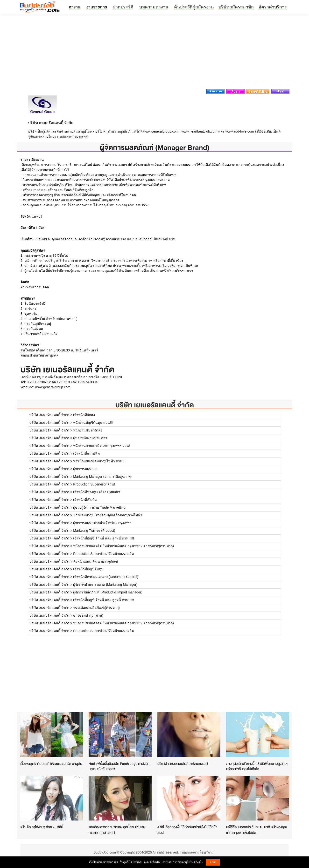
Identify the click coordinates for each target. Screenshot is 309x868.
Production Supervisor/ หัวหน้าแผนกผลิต (103, 554)
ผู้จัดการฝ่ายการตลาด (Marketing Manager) (105, 585)
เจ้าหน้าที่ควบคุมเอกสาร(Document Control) (106, 577)
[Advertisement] (154, 53)
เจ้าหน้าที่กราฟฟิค (86, 453)
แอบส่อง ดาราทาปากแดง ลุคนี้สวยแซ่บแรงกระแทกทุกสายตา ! (117, 830)
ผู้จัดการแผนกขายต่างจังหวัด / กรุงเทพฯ (102, 523)
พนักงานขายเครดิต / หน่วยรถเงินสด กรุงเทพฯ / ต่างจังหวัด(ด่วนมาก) (123, 546)
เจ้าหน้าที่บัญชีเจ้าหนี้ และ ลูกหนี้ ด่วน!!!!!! (104, 538)
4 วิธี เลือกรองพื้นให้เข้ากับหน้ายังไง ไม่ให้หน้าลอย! (187, 830)
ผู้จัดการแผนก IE (85, 469)
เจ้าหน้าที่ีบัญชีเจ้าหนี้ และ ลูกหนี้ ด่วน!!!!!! (104, 600)
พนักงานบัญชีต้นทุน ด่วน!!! (93, 423)
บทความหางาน (154, 7)
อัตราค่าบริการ (273, 7)
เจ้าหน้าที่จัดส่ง (84, 415)
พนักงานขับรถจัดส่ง (88, 430)
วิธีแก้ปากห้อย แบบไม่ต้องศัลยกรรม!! (183, 764)
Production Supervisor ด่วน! (94, 484)
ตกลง (213, 862)
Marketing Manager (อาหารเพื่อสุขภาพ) (102, 477)
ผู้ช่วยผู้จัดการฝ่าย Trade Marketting (99, 507)
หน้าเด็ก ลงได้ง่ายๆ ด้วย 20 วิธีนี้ (42, 827)
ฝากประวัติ (123, 7)
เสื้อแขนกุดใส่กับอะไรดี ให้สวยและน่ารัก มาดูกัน (51, 764)
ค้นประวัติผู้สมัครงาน (194, 7)
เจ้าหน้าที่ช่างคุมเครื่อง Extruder (97, 492)
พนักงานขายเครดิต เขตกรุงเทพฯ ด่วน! (102, 446)
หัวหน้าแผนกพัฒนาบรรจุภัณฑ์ (96, 561)
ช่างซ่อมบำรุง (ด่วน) (88, 615)
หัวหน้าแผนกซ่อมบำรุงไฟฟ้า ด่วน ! (99, 461)
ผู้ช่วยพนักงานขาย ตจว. (91, 438)
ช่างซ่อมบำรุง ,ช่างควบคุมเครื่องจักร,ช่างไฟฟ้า (108, 515)
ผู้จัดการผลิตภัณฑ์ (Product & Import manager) (108, 592)
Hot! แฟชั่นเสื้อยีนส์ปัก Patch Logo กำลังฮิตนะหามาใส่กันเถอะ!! (119, 766)
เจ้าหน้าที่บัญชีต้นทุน (88, 569)
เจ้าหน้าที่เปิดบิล (85, 500)
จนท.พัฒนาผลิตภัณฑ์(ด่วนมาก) (96, 608)
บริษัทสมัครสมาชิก (236, 7)
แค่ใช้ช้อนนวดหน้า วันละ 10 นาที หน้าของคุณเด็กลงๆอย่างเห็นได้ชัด (257, 830)
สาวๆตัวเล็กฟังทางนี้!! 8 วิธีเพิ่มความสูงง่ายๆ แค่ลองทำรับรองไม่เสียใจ (257, 766)
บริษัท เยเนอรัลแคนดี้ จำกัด (155, 405)
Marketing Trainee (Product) (94, 531)
